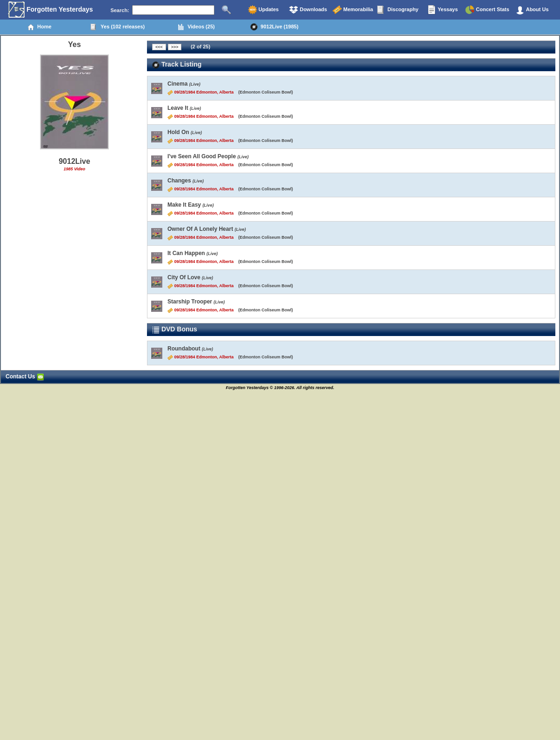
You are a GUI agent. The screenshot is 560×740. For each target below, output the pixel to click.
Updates (263, 10)
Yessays (442, 10)
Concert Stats (487, 10)
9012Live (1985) (274, 27)
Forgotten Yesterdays (50, 10)
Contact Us (25, 377)
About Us (532, 10)
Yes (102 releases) (117, 27)
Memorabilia (353, 10)
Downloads (308, 10)
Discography (398, 10)
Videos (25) (196, 27)
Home (39, 27)
